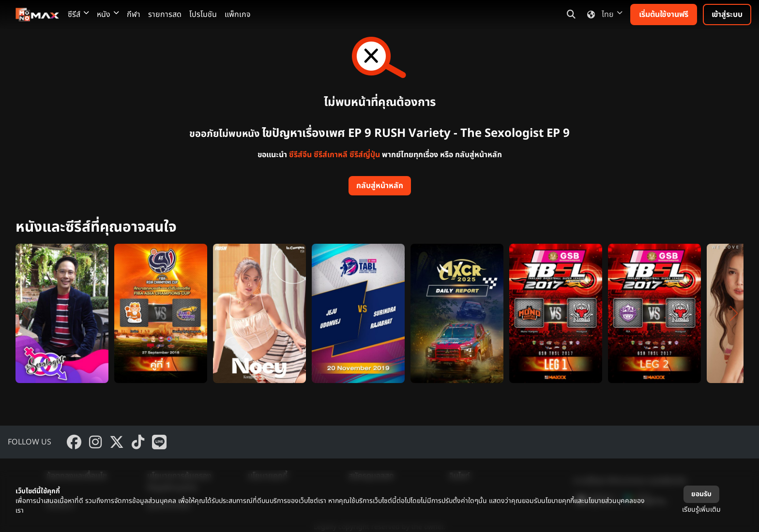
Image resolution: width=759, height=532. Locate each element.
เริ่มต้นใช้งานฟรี (664, 15)
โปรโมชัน (203, 15)
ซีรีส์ (78, 15)
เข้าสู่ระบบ (727, 15)
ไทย (603, 15)
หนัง (108, 15)
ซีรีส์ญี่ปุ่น (365, 155)
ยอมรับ (701, 494)
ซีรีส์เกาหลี (331, 155)
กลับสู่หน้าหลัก (380, 186)
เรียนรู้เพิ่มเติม (701, 510)
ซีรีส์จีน (300, 155)
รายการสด (165, 15)
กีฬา (134, 15)
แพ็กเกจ (238, 15)
